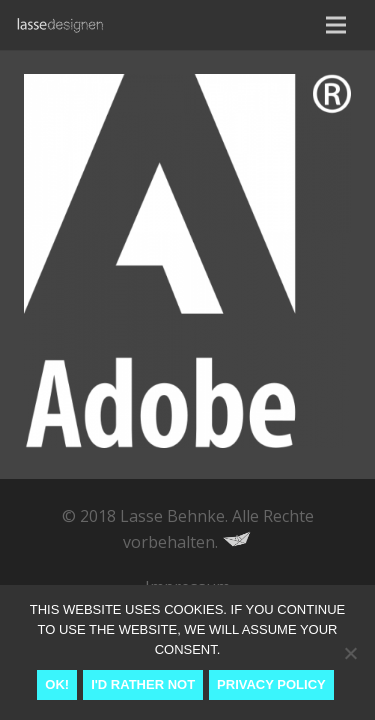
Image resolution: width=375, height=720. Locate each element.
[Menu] (336, 25)
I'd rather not (143, 684)
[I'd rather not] (350, 653)
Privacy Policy (271, 684)
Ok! (57, 684)
